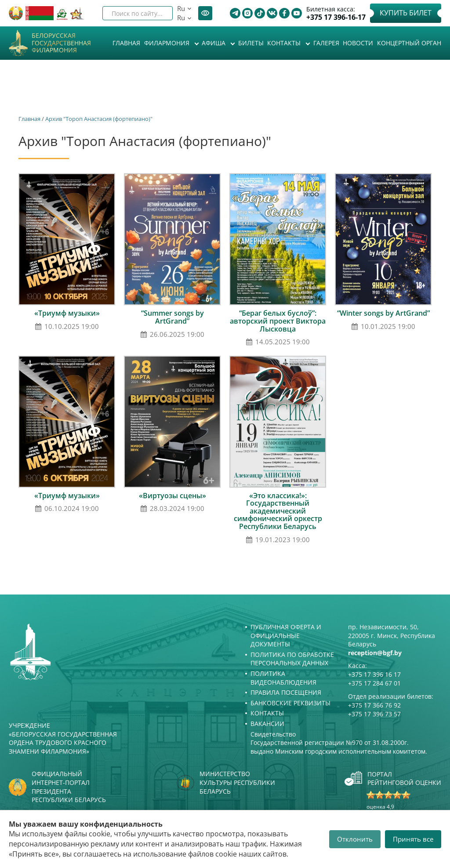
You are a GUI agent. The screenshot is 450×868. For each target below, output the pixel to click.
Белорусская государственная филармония (61, 43)
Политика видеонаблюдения (283, 678)
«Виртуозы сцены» (172, 496)
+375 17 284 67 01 (374, 683)
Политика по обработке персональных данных (292, 659)
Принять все (413, 839)
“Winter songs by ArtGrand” (383, 313)
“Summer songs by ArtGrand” (172, 317)
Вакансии (267, 724)
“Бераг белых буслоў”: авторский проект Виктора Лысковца (278, 321)
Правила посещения (286, 692)
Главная (126, 43)
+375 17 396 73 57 (374, 714)
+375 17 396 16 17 (374, 674)
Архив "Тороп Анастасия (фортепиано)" (99, 119)
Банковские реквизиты (290, 703)
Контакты (285, 43)
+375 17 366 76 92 (374, 705)
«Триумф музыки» (67, 313)
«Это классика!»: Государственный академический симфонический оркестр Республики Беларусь (278, 511)
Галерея (326, 43)
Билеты (251, 43)
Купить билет (406, 13)
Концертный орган (409, 43)
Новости (358, 43)
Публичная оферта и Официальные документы (286, 635)
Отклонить (355, 839)
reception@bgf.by (375, 653)
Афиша (214, 43)
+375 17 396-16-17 (336, 17)
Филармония (168, 43)
